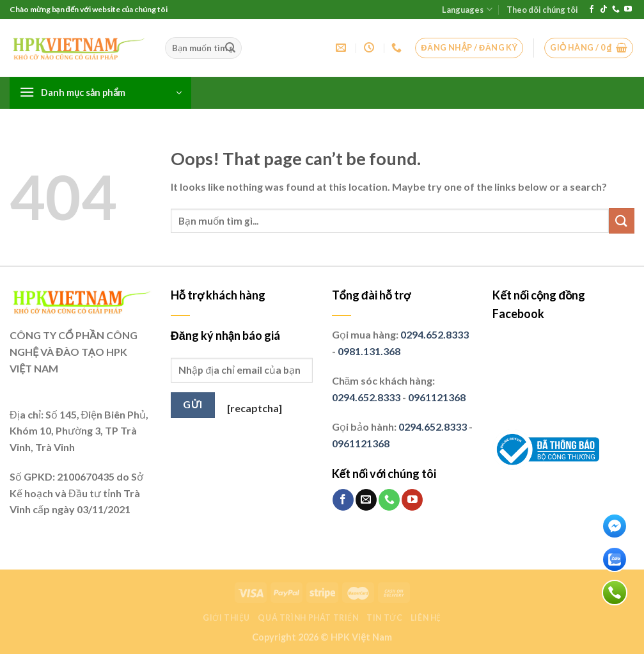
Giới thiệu (226, 618)
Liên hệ (426, 618)
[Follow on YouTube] (628, 10)
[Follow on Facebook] (592, 10)
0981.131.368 (369, 351)
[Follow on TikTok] (604, 10)
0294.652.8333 (435, 334)
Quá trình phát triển (308, 618)
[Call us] (616, 10)
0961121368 (437, 397)
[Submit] (230, 48)
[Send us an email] (366, 500)
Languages (467, 9)
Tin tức (384, 618)
